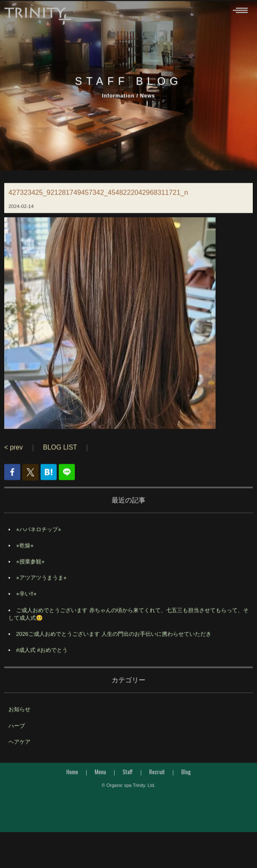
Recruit (157, 780)
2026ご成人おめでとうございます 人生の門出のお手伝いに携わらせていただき (114, 642)
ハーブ (17, 734)
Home (72, 780)
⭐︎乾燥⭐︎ (25, 553)
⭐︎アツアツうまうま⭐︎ (41, 586)
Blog (186, 780)
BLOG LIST (60, 455)
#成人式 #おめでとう (42, 658)
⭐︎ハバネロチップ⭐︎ (39, 537)
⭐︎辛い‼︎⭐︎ (26, 602)
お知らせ (19, 718)
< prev (14, 455)
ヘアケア (19, 750)
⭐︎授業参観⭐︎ (30, 569)
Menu (100, 780)
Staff (128, 780)
